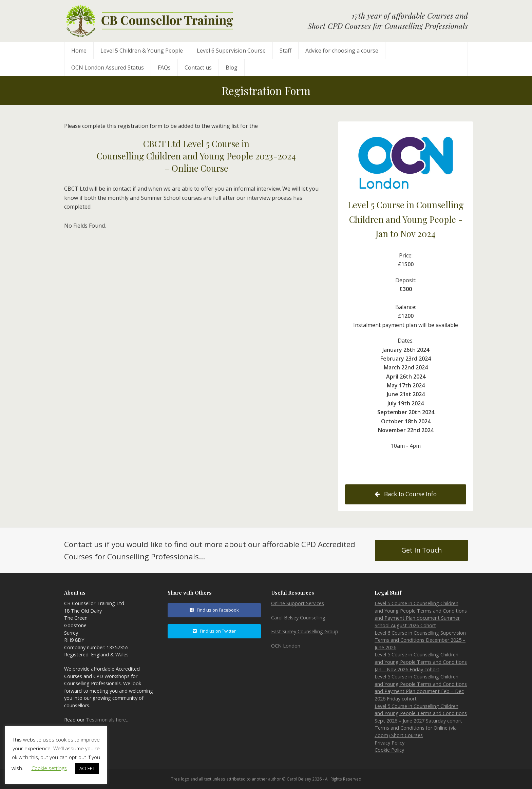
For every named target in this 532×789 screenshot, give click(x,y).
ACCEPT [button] (87, 768)
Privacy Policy (389, 743)
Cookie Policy (389, 750)
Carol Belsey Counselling (298, 618)
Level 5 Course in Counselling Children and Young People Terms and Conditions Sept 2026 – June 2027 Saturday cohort (421, 713)
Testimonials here (106, 720)
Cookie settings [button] (49, 768)
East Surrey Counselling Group (305, 631)
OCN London (286, 646)
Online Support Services (298, 603)
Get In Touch (422, 550)
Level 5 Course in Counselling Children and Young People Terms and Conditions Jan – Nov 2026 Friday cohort (421, 662)
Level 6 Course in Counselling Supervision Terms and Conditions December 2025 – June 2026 (420, 640)
